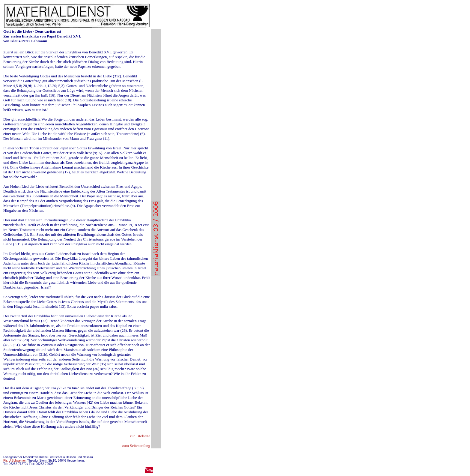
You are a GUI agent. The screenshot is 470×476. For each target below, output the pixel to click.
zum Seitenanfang (136, 446)
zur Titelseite (140, 436)
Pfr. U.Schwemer (14, 461)
